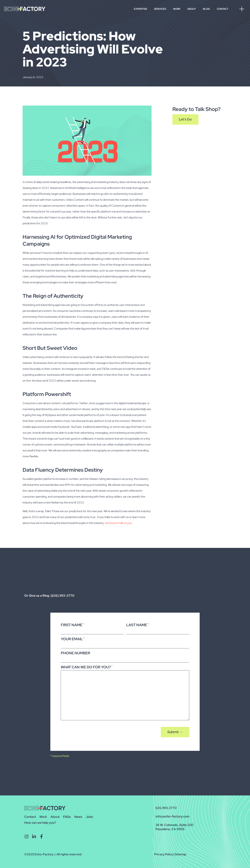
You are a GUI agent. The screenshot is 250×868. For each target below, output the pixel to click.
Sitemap (181, 853)
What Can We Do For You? (87, 666)
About (192, 9)
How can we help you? (40, 821)
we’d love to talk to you (118, 523)
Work (177, 9)
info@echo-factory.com (172, 815)
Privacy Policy (164, 853)
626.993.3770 (166, 806)
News (78, 815)
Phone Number (75, 652)
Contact (223, 9)
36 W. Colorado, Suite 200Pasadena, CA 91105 (174, 826)
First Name (72, 625)
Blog (206, 9)
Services (160, 9)
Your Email (73, 638)
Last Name (137, 625)
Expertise (141, 9)
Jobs (89, 815)
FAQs (67, 815)
